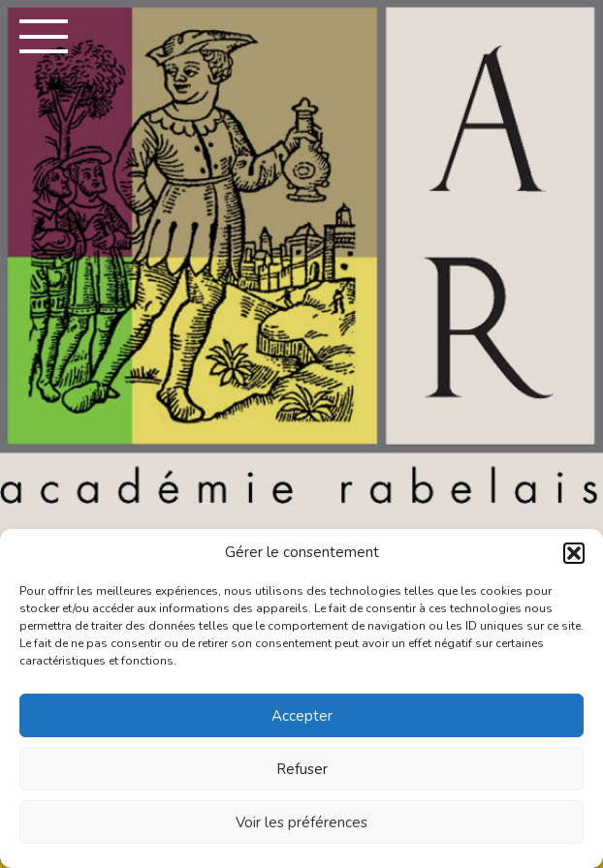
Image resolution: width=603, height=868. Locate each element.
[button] (574, 553)
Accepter (302, 716)
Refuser (302, 769)
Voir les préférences (301, 822)
